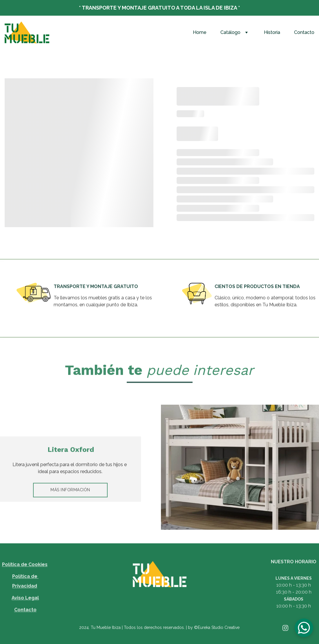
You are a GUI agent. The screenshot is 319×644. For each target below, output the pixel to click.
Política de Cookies (25, 570)
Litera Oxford (71, 451)
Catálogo (230, 32)
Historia (272, 32)
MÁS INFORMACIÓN (70, 491)
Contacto (304, 32)
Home (200, 32)
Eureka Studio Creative (219, 627)
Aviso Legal (25, 603)
